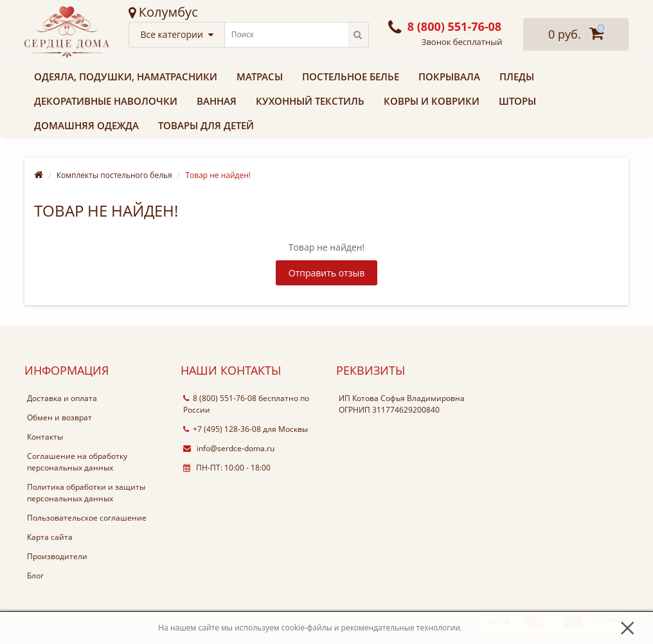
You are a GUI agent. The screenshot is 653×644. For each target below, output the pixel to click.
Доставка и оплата (62, 398)
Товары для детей (206, 125)
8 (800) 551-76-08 (220, 398)
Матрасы (260, 76)
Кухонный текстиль (310, 101)
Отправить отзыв (327, 273)
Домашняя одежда (86, 125)
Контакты (45, 437)
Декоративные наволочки (106, 101)
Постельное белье (351, 76)
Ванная (217, 101)
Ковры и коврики (432, 101)
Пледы (517, 76)
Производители (57, 556)
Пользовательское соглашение (87, 518)
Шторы (517, 101)
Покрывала (449, 76)
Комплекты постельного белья (114, 175)
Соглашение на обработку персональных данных (77, 462)
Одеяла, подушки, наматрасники (126, 76)
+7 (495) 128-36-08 (222, 429)
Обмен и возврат (59, 417)
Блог (35, 576)
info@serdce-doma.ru (229, 448)
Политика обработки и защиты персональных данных (86, 493)
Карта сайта (50, 537)
